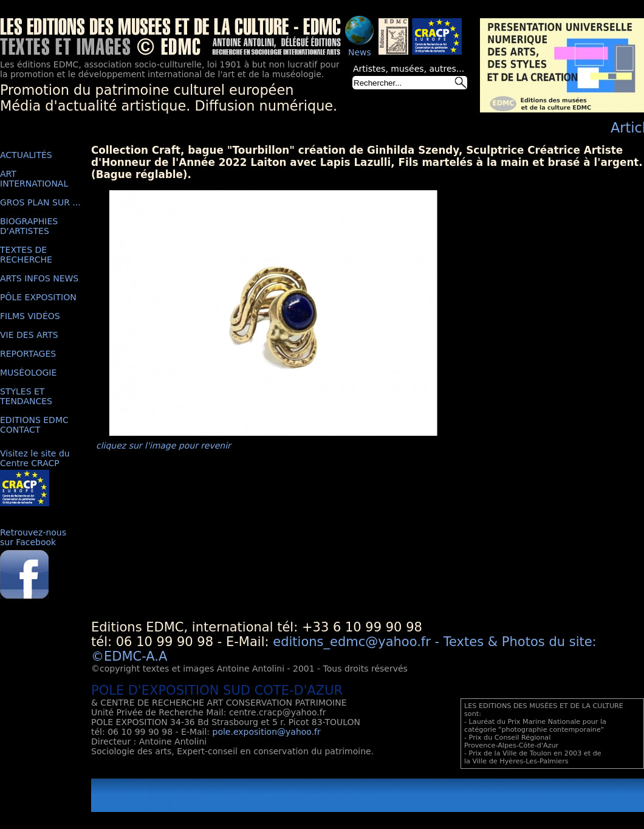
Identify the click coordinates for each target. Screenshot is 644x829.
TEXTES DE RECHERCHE (26, 255)
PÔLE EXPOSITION (38, 297)
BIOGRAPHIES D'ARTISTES (29, 226)
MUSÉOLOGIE (28, 373)
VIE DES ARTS (29, 335)
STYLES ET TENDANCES (26, 396)
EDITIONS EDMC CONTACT (34, 425)
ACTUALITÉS (26, 155)
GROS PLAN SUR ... (40, 202)
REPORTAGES (28, 354)
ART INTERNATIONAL (34, 179)
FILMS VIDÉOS (30, 316)
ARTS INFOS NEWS (39, 278)
